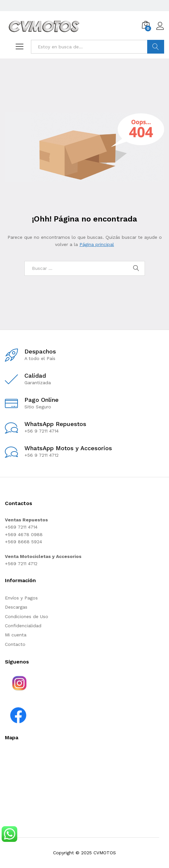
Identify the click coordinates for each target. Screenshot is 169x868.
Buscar (156, 47)
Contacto (15, 644)
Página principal (97, 244)
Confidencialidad (23, 626)
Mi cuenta (16, 635)
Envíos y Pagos (21, 598)
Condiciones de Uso (27, 616)
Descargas (16, 607)
